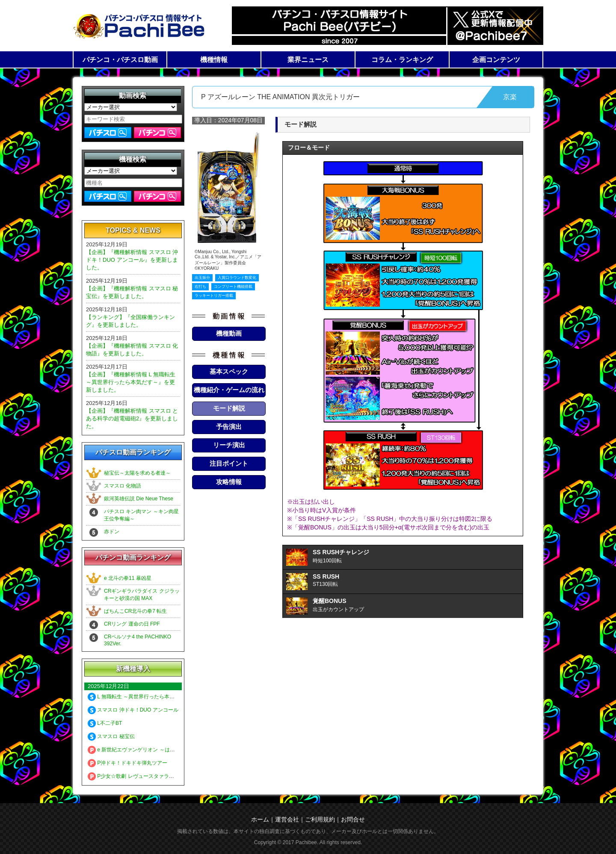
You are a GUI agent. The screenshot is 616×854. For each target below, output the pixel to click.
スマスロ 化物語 (123, 486)
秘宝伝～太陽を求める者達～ (137, 473)
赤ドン (112, 532)
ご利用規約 (320, 819)
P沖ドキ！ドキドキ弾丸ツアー (127, 763)
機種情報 (214, 60)
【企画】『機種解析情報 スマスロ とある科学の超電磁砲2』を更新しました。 (132, 418)
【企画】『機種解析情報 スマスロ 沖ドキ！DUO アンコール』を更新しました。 (132, 260)
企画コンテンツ (496, 60)
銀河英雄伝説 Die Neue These (139, 499)
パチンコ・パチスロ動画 (120, 60)
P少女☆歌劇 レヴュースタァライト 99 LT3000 (146, 776)
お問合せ (353, 819)
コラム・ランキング (402, 60)
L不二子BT (105, 723)
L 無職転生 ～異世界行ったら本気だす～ (139, 697)
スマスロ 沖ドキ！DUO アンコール (133, 710)
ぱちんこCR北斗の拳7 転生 (135, 611)
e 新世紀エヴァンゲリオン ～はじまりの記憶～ (147, 750)
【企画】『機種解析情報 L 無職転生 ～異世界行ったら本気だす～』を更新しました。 (131, 382)
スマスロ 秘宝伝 (111, 736)
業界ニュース (308, 60)
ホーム (260, 819)
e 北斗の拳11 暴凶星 (128, 578)
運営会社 (287, 819)
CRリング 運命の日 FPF (132, 624)
